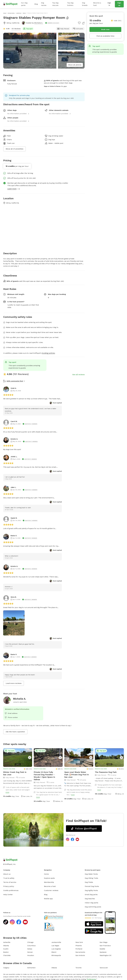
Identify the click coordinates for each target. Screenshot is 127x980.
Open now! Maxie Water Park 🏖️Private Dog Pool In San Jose (77, 775)
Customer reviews (51, 890)
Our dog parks (24, 4)
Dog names (44, 4)
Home (46, 874)
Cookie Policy (39, 979)
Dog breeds (85, 4)
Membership (49, 882)
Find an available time (105, 36)
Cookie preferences (11, 890)
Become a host (97, 4)
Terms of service (10, 882)
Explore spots (49, 878)
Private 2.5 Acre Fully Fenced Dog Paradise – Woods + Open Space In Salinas (44, 776)
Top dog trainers (70, 4)
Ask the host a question (15, 732)
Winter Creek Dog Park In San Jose (15, 773)
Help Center (8, 894)
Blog (36, 4)
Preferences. (92, 979)
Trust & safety (9, 878)
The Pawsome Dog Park (106, 772)
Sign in (109, 4)
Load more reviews (14, 683)
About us (7, 874)
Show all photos (75, 65)
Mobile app (48, 899)
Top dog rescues (55, 4)
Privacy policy (9, 886)
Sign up (119, 4)
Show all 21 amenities (14, 149)
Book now (105, 29)
